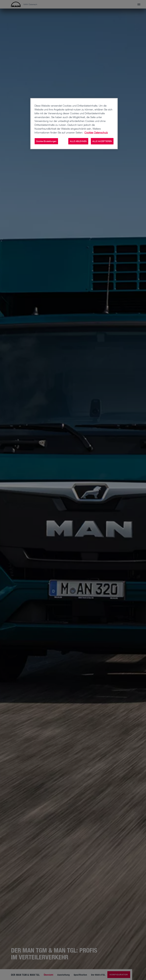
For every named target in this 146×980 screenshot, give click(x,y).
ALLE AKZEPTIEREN (102, 141)
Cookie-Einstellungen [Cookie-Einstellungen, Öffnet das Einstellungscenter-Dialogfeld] (46, 141)
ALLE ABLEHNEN (78, 141)
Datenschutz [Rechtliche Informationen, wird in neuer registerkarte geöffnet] (101, 132)
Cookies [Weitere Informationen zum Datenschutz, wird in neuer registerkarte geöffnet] (89, 132)
